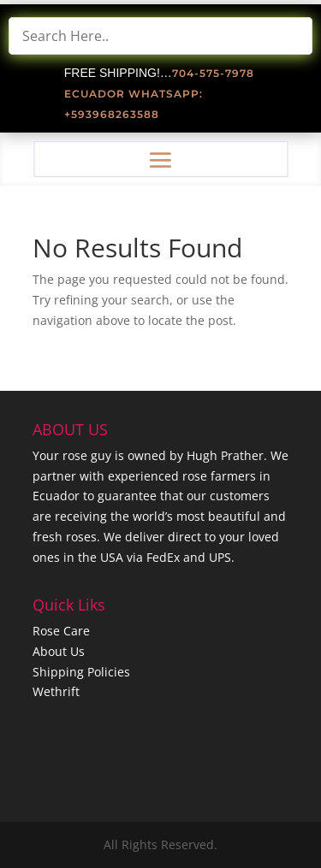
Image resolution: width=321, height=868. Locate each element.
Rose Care (61, 631)
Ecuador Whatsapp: (134, 94)
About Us (59, 651)
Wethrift (56, 691)
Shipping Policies (81, 672)
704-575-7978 (213, 73)
